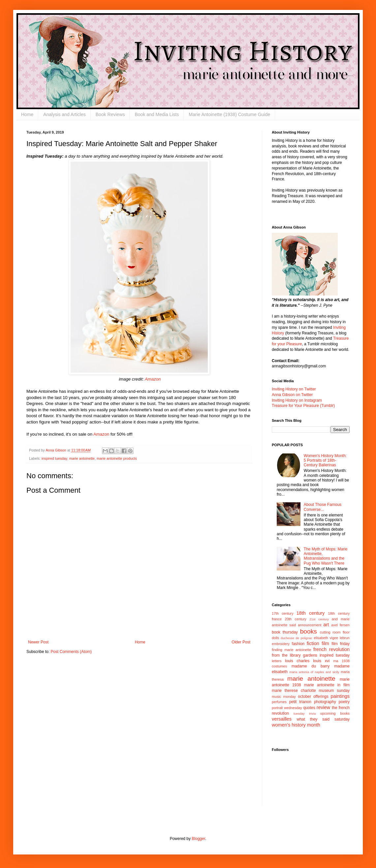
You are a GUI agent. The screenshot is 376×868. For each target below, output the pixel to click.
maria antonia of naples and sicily (314, 672)
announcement (310, 625)
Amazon (153, 379)
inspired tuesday (54, 458)
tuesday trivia (305, 713)
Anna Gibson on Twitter (292, 395)
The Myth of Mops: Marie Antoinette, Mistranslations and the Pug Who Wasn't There (326, 556)
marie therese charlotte (294, 691)
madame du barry (311, 666)
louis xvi (321, 661)
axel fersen (340, 625)
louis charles (297, 661)
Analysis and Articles (64, 114)
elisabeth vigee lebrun (332, 638)
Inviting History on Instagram (297, 400)
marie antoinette (82, 458)
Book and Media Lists (157, 114)
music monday (284, 697)
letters (277, 661)
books (309, 631)
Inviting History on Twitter (294, 389)
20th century (296, 619)
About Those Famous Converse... (323, 507)
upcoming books (335, 713)
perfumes (279, 702)
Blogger (198, 839)
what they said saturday (323, 719)
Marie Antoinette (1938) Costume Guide (229, 114)
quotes (309, 708)
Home (27, 114)
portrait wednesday (287, 708)
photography (325, 702)
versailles (282, 719)
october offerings (313, 697)
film (325, 643)
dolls (275, 638)
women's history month (296, 725)
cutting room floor (335, 632)
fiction (313, 643)
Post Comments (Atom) (71, 652)
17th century (283, 613)
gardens (310, 655)
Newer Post (38, 642)
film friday (341, 644)
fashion (298, 644)
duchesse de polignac (297, 638)
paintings (340, 696)
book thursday (285, 632)
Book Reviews (110, 114)
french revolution (331, 649)
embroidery (281, 644)
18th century (311, 613)
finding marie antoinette (291, 650)
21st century (319, 619)
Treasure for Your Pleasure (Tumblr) (303, 406)
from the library (286, 655)
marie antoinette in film (327, 685)
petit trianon (300, 702)
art (326, 625)
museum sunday (334, 691)
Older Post (241, 642)
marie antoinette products (117, 458)
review (324, 707)
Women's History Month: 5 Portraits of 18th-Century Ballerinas (325, 461)
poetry (344, 702)
